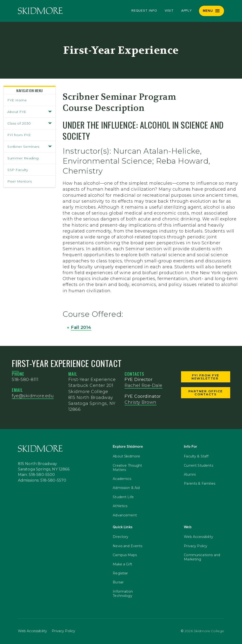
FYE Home (17, 100)
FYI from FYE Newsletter (206, 377)
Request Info (144, 11)
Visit (169, 11)
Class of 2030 (30, 123)
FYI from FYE (19, 135)
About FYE (30, 112)
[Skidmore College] (40, 11)
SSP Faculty (18, 170)
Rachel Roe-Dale (143, 385)
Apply (187, 11)
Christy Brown (140, 402)
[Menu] (212, 11)
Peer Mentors (19, 181)
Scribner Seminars (30, 147)
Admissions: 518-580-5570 (42, 480)
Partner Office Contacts (206, 393)
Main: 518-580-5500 (37, 475)
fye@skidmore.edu (33, 396)
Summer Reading (23, 158)
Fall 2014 (81, 327)
